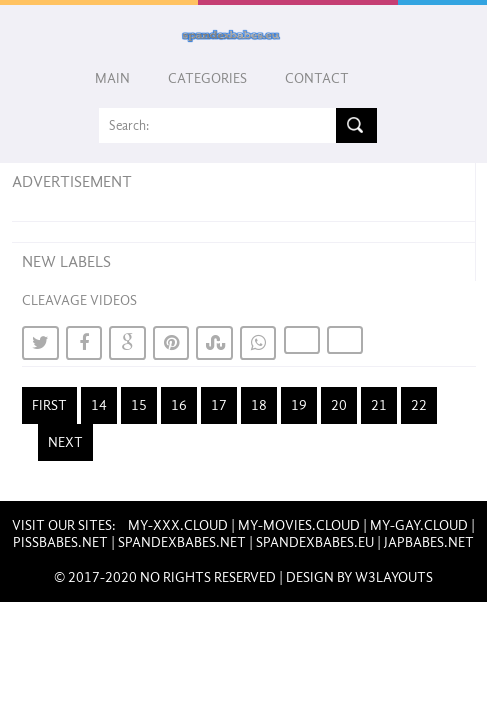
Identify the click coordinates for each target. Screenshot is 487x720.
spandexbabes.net (182, 542)
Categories (207, 78)
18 (259, 405)
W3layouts (394, 577)
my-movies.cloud (299, 525)
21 (379, 405)
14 (99, 405)
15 (139, 405)
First (49, 405)
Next (65, 442)
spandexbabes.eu (315, 542)
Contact (317, 78)
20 (339, 405)
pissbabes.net (60, 542)
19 (299, 405)
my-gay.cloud (419, 525)
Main (112, 78)
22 (419, 405)
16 (179, 405)
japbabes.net (429, 542)
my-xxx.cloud (178, 525)
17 (219, 405)
